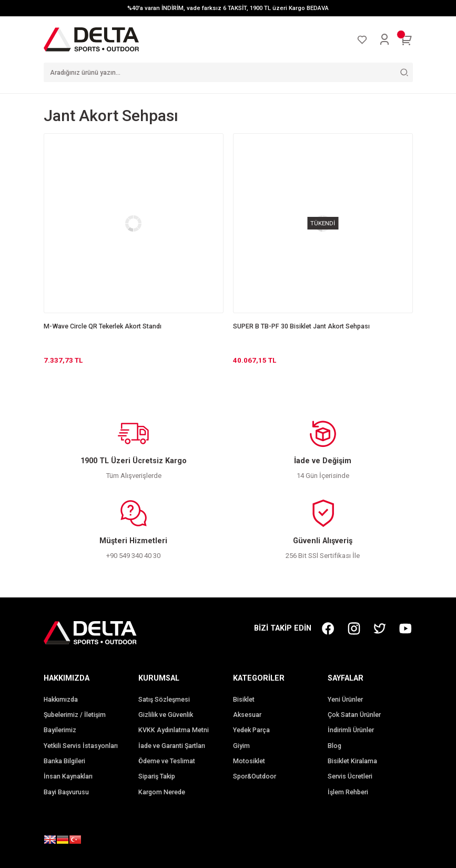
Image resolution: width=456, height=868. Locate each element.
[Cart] (407, 39)
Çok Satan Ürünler (354, 715)
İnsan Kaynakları (68, 776)
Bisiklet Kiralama (352, 761)
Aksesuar (247, 715)
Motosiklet (249, 761)
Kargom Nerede (162, 792)
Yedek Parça (251, 730)
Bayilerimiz (60, 730)
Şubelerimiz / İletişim (75, 715)
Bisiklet (244, 700)
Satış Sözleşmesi (164, 700)
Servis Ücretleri (350, 776)
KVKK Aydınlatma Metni (174, 730)
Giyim (241, 746)
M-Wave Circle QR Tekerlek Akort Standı (103, 326)
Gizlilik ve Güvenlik (166, 715)
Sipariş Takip (157, 776)
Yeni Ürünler (345, 700)
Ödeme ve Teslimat (167, 761)
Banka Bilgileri (64, 761)
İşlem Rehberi (348, 792)
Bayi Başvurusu (66, 792)
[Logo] (92, 39)
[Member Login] (384, 39)
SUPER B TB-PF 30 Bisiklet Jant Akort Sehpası (301, 326)
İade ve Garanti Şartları (172, 746)
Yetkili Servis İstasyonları (81, 746)
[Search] (228, 72)
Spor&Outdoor (255, 776)
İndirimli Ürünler (351, 730)
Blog (335, 746)
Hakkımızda (61, 700)
